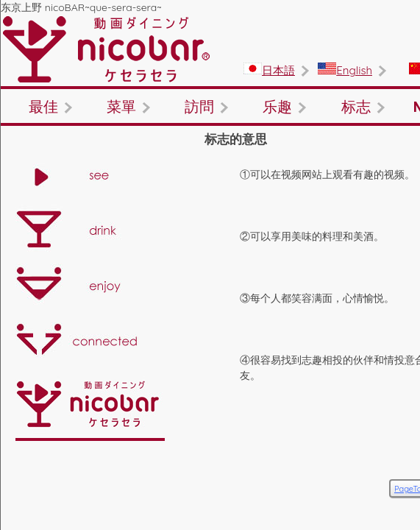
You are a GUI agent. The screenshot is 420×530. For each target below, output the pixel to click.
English (307, 31)
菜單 (210, 92)
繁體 (390, 31)
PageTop (363, 445)
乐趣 (70, 129)
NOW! (349, 129)
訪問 (349, 92)
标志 (210, 129)
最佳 (70, 92)
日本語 (234, 27)
